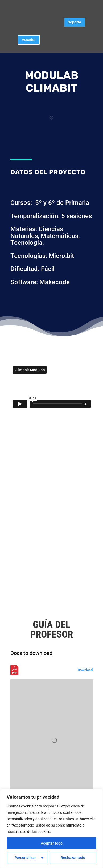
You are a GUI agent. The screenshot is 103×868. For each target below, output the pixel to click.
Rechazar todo (73, 858)
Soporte (75, 22)
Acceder (29, 40)
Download (85, 670)
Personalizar (25, 858)
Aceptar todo (52, 843)
